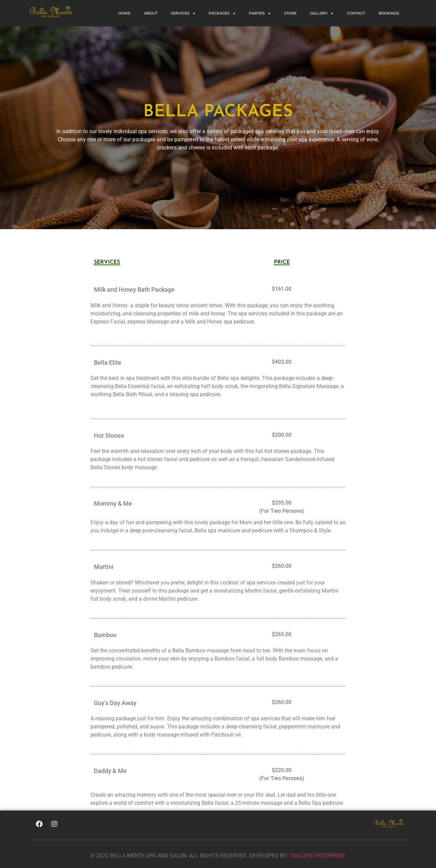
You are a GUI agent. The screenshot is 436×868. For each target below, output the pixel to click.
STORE (290, 13)
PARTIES (260, 13)
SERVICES (183, 13)
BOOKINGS (389, 13)
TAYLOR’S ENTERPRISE (317, 856)
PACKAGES (222, 13)
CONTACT (356, 13)
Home (124, 13)
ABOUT (151, 13)
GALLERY (322, 13)
